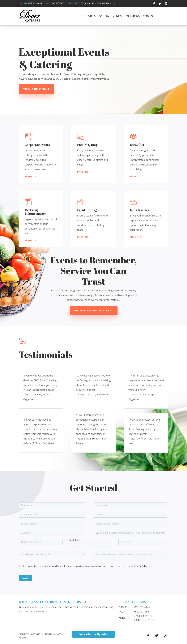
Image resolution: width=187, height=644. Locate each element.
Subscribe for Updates (93, 634)
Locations (132, 16)
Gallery (104, 16)
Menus (117, 16)
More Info (30, 176)
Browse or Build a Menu (94, 311)
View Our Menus (36, 89)
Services (90, 16)
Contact (149, 16)
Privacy (23, 638)
